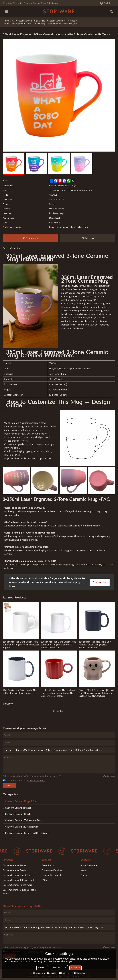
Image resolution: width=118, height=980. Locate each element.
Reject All (42, 968)
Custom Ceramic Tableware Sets (19, 880)
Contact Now (32, 238)
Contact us (86, 875)
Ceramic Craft (48, 865)
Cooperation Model (51, 875)
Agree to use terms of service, (24, 780)
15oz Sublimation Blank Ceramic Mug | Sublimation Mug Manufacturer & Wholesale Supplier (59, 645)
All (13, 21)
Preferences (65, 973)
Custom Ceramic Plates (14, 865)
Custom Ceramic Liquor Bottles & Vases (19, 891)
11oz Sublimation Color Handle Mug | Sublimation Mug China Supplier (21, 691)
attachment (109, 776)
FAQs (44, 880)
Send (9, 785)
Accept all (75, 968)
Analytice (52, 973)
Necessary (39, 973)
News (83, 870)
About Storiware (89, 865)
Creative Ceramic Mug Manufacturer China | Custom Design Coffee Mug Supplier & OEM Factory (58, 693)
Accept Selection (59, 968)
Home (6, 21)
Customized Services (52, 870)
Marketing (79, 973)
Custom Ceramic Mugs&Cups (17, 875)
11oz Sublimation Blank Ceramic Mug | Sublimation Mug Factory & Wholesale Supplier (21, 645)
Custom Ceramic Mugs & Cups (31, 21)
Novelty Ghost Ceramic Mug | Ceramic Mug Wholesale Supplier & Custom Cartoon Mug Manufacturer (97, 693)
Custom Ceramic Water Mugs (61, 21)
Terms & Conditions (37, 780)
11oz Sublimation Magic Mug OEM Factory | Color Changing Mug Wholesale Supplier (95, 645)
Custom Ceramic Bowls (14, 870)
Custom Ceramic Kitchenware (18, 885)
